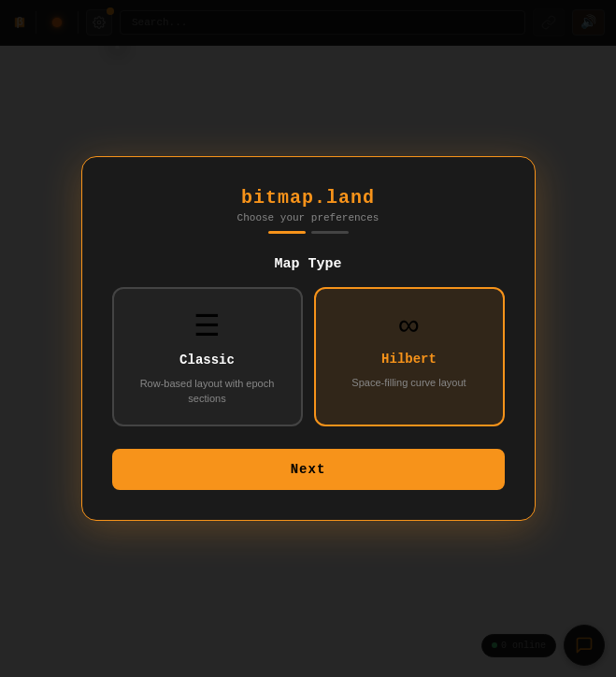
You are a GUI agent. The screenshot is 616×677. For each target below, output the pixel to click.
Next (308, 475)
